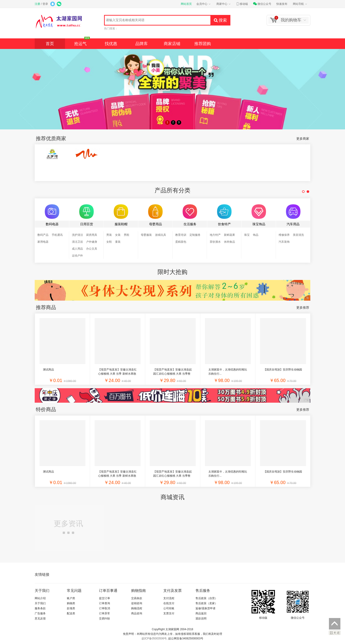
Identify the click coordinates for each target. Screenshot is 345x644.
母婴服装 (146, 235)
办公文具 (92, 249)
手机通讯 (57, 235)
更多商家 (303, 139)
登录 (45, 4)
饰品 (256, 235)
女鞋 (109, 242)
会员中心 (204, 4)
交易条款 (137, 598)
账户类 (71, 598)
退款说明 (201, 618)
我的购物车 (288, 20)
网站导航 (300, 4)
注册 (37, 4)
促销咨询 (137, 603)
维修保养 (284, 235)
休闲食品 (229, 242)
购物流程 (137, 608)
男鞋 (127, 235)
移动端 (242, 4)
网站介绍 (40, 598)
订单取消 (105, 608)
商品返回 (201, 613)
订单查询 (105, 603)
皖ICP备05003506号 (154, 638)
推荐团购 (203, 44)
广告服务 (40, 613)
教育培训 (181, 235)
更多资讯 (68, 527)
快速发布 (282, 4)
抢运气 (82, 42)
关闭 (335, 633)
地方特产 (215, 235)
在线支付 (169, 603)
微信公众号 (262, 4)
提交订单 (105, 598)
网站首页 (186, 4)
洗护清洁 (77, 235)
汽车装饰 (284, 242)
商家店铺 (172, 44)
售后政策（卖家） (206, 603)
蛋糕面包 (181, 242)
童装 (118, 242)
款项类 (71, 608)
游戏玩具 (161, 235)
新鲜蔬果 (229, 235)
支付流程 (169, 598)
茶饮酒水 (215, 242)
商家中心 (224, 4)
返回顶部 (335, 624)
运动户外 (77, 256)
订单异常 (105, 613)
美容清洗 (298, 235)
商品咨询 (137, 613)
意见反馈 (40, 618)
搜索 (220, 20)
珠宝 (247, 235)
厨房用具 (92, 235)
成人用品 (77, 249)
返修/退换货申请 (205, 608)
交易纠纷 (105, 618)
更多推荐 (303, 308)
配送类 (71, 613)
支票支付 (169, 613)
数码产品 (43, 235)
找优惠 (111, 44)
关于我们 (40, 603)
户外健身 (92, 242)
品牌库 (141, 44)
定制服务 (195, 235)
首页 (50, 44)
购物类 (71, 603)
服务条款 (40, 608)
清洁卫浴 (77, 242)
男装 (109, 235)
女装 (118, 235)
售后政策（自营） (206, 598)
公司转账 (169, 608)
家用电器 (43, 242)
